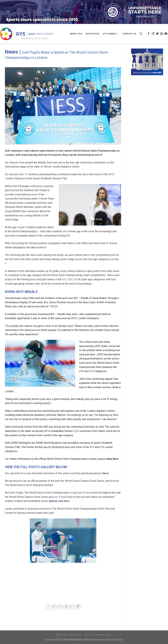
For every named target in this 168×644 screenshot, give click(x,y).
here (106, 473)
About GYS (76, 34)
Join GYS (88, 635)
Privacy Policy (104, 635)
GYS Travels (111, 34)
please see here (59, 501)
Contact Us (129, 34)
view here (112, 459)
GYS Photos (92, 34)
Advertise (76, 635)
